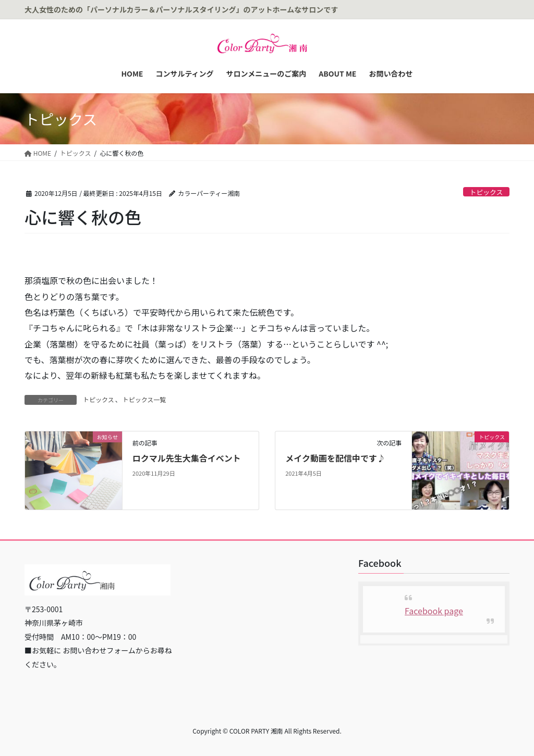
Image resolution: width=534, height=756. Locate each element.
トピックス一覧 (144, 399)
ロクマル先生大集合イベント (187, 458)
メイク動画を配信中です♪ (335, 458)
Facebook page (434, 611)
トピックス (487, 192)
